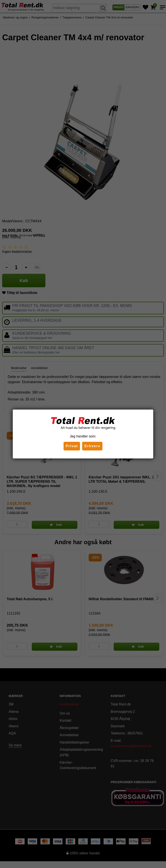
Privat (72, 446)
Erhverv (92, 446)
